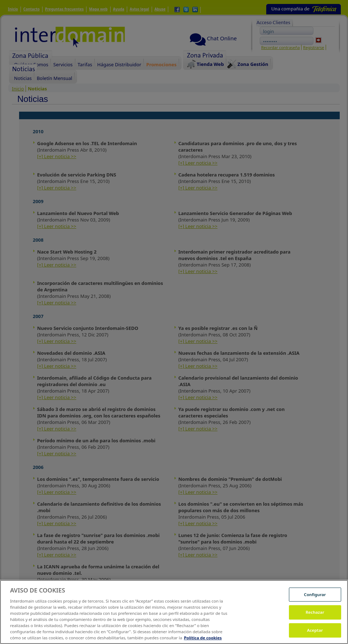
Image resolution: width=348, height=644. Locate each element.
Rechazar (315, 620)
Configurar (315, 603)
